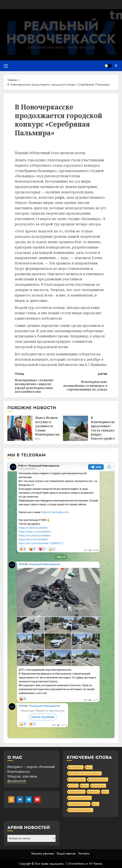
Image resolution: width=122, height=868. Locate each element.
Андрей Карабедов (98, 779)
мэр (106, 792)
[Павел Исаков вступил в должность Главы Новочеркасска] (20, 428)
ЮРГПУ (73, 786)
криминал (94, 792)
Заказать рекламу (42, 853)
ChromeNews (76, 864)
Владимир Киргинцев (79, 804)
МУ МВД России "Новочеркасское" (85, 773)
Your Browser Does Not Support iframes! (61, 600)
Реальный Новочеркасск (61, 32)
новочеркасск (76, 767)
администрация (77, 792)
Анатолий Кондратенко (80, 798)
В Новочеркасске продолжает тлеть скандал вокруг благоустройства (105, 428)
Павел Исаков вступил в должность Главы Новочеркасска (47, 426)
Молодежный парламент (81, 810)
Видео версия (66, 853)
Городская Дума (77, 779)
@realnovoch (17, 781)
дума (85, 786)
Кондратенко (98, 786)
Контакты (84, 853)
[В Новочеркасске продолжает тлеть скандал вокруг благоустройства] (75, 428)
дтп (89, 767)
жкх (96, 804)
